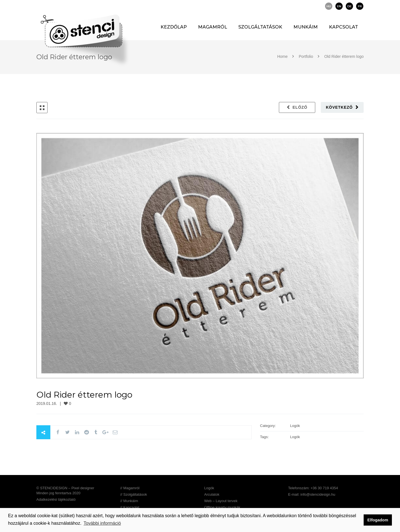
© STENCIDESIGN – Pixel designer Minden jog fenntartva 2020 (65, 491)
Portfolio (306, 56)
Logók (209, 488)
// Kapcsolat (130, 507)
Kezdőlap (174, 27)
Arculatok (212, 494)
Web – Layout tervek (221, 501)
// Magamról (130, 488)
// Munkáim (129, 501)
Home (283, 56)
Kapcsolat (343, 27)
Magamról (213, 27)
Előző (300, 107)
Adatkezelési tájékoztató (56, 499)
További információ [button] (102, 523)
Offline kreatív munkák (222, 507)
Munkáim (306, 27)
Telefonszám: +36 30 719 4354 (313, 488)
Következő (339, 107)
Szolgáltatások (260, 27)
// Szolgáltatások (134, 494)
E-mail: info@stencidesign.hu (312, 494)
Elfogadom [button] (378, 520)
